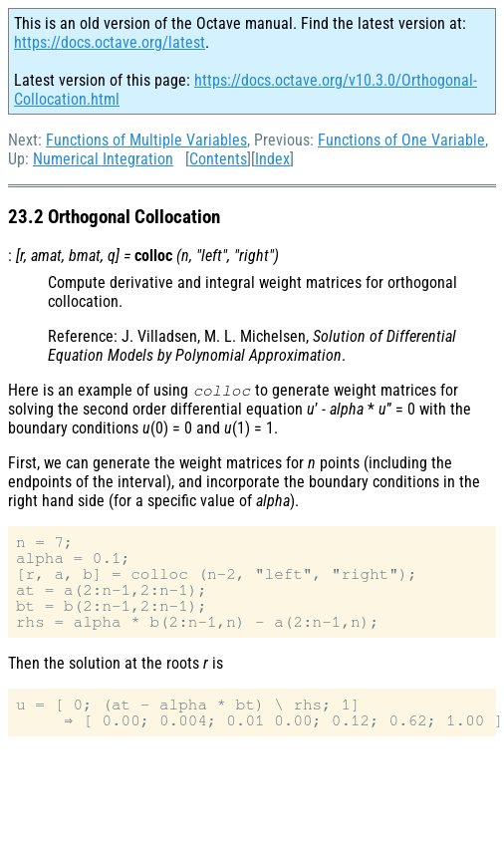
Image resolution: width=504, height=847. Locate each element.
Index (272, 159)
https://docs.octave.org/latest (110, 42)
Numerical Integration (103, 159)
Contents (218, 159)
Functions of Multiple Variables (146, 140)
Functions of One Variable (401, 140)
